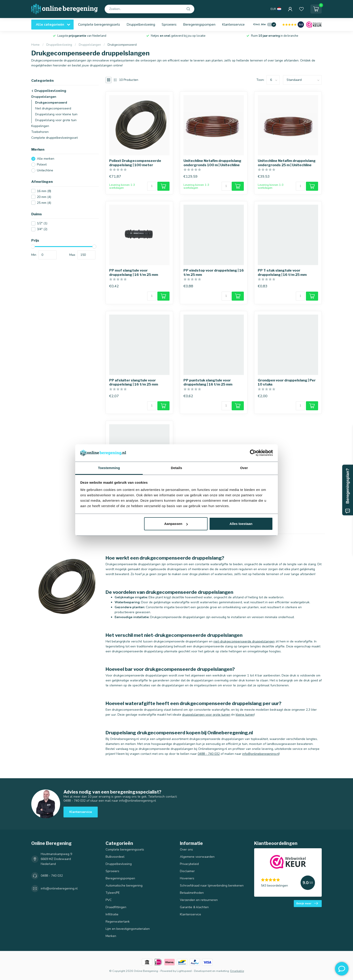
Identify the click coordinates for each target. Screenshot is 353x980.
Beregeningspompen (199, 24)
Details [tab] (176, 468)
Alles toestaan (241, 524)
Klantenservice (233, 24)
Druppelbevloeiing (141, 24)
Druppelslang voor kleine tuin (56, 114)
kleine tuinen (245, 715)
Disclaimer (187, 871)
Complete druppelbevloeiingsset (54, 138)
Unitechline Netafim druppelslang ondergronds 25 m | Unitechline (287, 163)
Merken (111, 936)
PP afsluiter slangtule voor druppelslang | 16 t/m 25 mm (134, 382)
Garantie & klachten (194, 907)
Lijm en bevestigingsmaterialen (128, 929)
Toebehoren (40, 132)
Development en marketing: (212, 971)
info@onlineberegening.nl (261, 754)
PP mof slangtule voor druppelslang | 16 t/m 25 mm (134, 272)
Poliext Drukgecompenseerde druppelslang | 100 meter (135, 163)
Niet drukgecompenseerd (53, 108)
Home (35, 45)
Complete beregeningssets (99, 24)
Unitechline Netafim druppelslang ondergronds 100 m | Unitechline (212, 163)
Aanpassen (176, 524)
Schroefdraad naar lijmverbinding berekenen (212, 886)
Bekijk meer (307, 903)
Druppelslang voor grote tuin (56, 120)
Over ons (186, 850)
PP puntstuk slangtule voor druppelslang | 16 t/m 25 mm (208, 382)
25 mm (44, 203)
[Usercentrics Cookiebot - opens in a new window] (253, 453)
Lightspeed (184, 971)
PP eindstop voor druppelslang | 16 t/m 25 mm (214, 272)
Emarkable (237, 971)
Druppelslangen (90, 45)
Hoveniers (187, 878)
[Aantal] (152, 186)
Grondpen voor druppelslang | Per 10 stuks (287, 382)
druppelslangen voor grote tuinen (206, 715)
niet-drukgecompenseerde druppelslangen (244, 641)
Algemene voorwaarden (197, 857)
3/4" (42, 229)
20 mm (44, 197)
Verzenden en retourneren (199, 900)
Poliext (42, 164)
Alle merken (46, 159)
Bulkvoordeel (115, 857)
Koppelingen (40, 126)
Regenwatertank (118, 922)
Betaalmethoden (192, 893)
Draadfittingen (116, 907)
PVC (109, 900)
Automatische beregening (124, 886)
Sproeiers (169, 24)
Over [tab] (244, 468)
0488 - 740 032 (209, 754)
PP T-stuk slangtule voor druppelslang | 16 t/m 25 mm (282, 272)
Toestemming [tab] (109, 468)
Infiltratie (112, 914)
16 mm (44, 191)
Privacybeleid (189, 864)
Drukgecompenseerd (122, 45)
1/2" (42, 223)
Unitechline (45, 170)
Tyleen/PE (113, 893)
